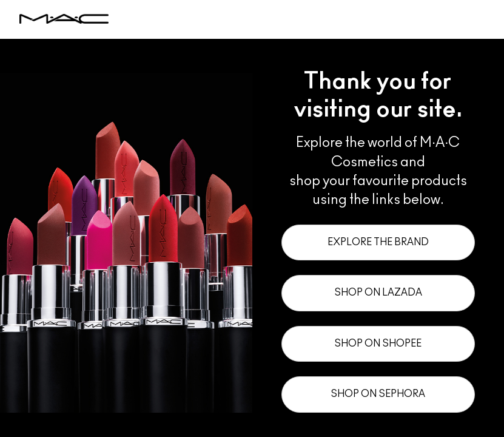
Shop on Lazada (378, 293)
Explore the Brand (378, 242)
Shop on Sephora (378, 394)
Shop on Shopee (378, 344)
